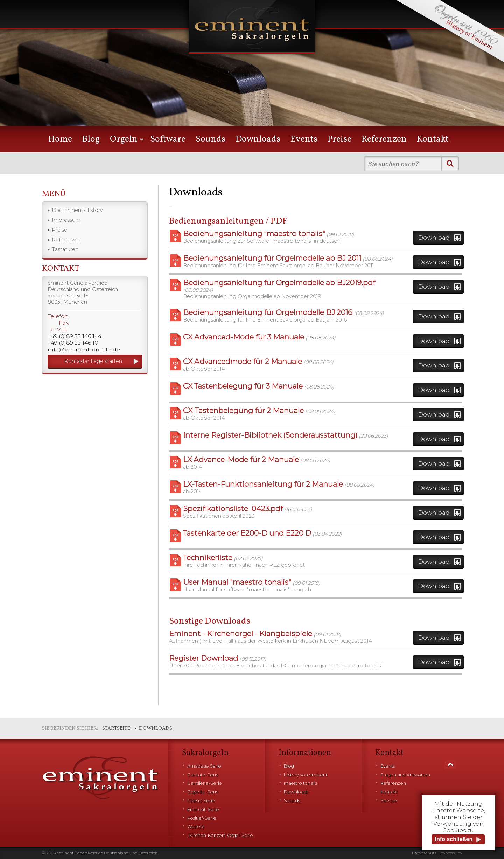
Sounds (211, 139)
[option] (252, 74)
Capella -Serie (203, 792)
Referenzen (384, 139)
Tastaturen (65, 249)
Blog (91, 139)
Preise (339, 139)
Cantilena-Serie (205, 783)
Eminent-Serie (203, 809)
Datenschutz (424, 853)
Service (389, 801)
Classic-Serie (201, 801)
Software (168, 139)
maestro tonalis (300, 783)
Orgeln (124, 139)
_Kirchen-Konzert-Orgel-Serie (220, 835)
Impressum (66, 220)
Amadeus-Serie (204, 766)
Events (304, 139)
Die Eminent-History (77, 210)
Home (60, 139)
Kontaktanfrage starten (93, 361)
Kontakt (433, 139)
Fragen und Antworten (405, 775)
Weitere (196, 827)
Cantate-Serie (203, 775)
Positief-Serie (202, 818)
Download (434, 237)
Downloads (258, 139)
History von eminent (306, 775)
